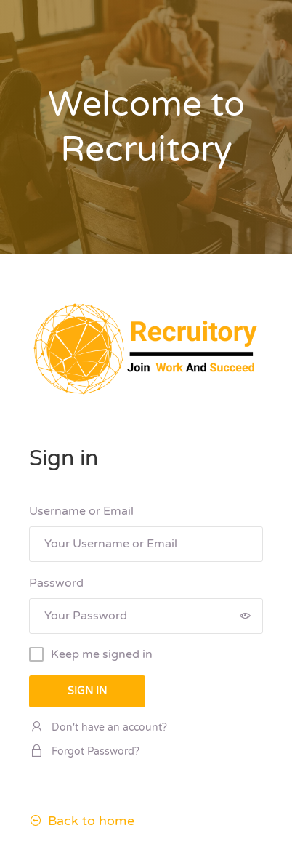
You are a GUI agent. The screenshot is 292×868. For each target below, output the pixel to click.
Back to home (82, 821)
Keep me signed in (102, 654)
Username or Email (81, 511)
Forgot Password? (84, 751)
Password (56, 583)
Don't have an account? (98, 727)
